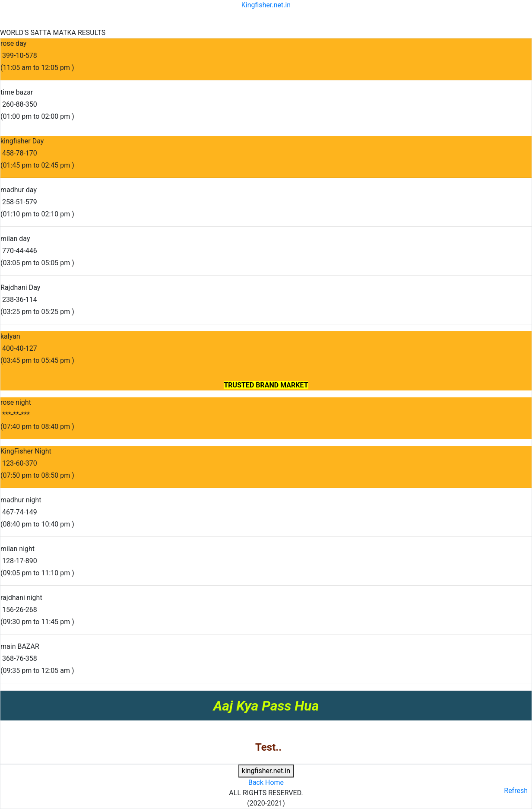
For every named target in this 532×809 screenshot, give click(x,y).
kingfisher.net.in (266, 771)
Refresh (516, 791)
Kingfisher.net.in (266, 5)
